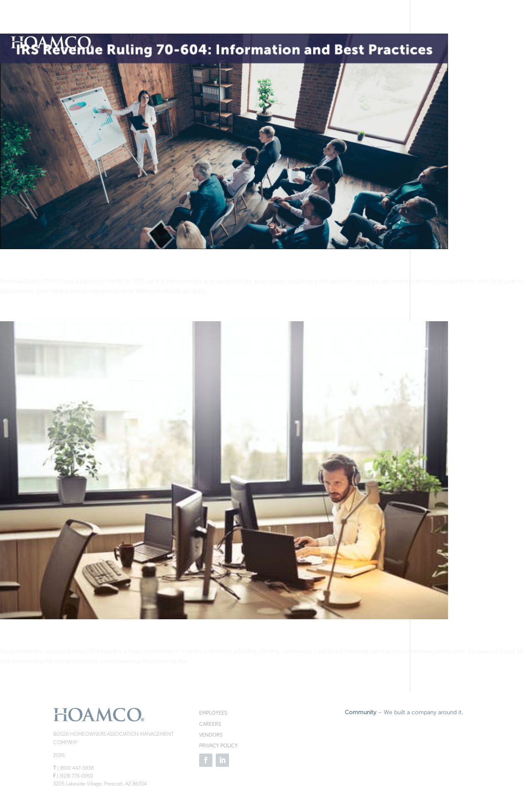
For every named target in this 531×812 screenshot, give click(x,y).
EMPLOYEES (213, 713)
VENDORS (211, 735)
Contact (505, 58)
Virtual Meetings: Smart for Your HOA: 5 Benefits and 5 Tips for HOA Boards (189, 637)
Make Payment (152, 26)
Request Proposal (234, 26)
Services (461, 26)
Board (418, 26)
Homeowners (366, 26)
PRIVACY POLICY (218, 746)
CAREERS (210, 724)
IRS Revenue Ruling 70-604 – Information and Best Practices (152, 267)
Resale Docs (312, 26)
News (503, 26)
